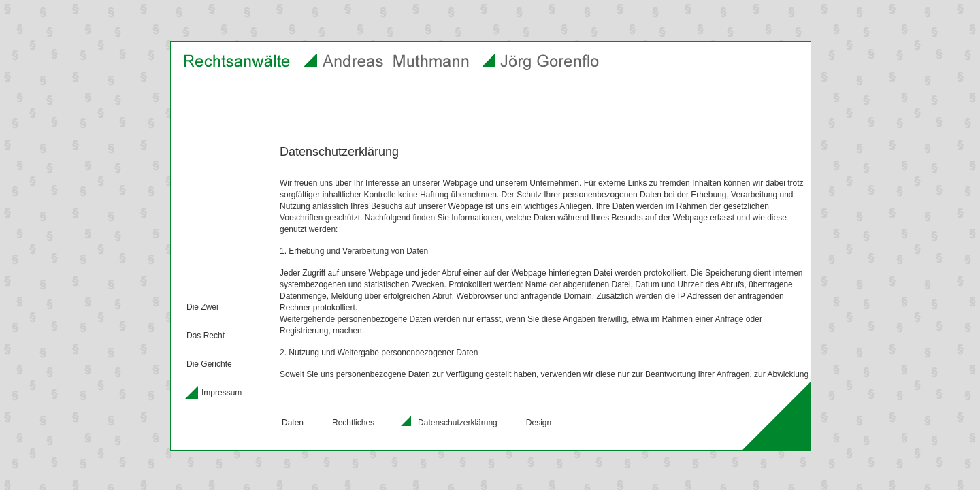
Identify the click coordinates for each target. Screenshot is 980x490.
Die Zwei (202, 307)
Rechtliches (353, 423)
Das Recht (206, 336)
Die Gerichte (209, 364)
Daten (293, 423)
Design (539, 423)
